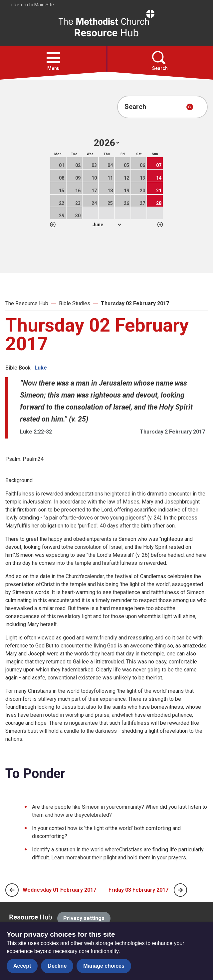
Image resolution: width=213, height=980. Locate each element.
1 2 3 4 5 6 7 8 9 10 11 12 (107, 225)
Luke (41, 368)
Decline (57, 966)
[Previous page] (12, 890)
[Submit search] (190, 107)
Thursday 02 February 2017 (135, 303)
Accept (22, 966)
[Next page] (180, 890)
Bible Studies (75, 303)
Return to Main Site (32, 5)
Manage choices (104, 966)
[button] (53, 58)
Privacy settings (84, 918)
